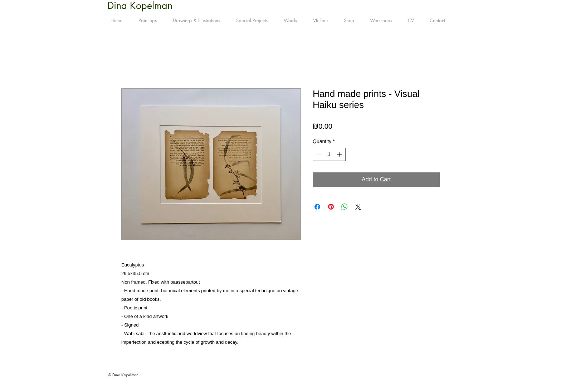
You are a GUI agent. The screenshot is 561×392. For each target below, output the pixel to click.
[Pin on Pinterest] (331, 207)
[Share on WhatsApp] (345, 207)
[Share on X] (358, 207)
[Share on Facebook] (317, 207)
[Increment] (340, 154)
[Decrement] (318, 154)
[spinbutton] (329, 154)
